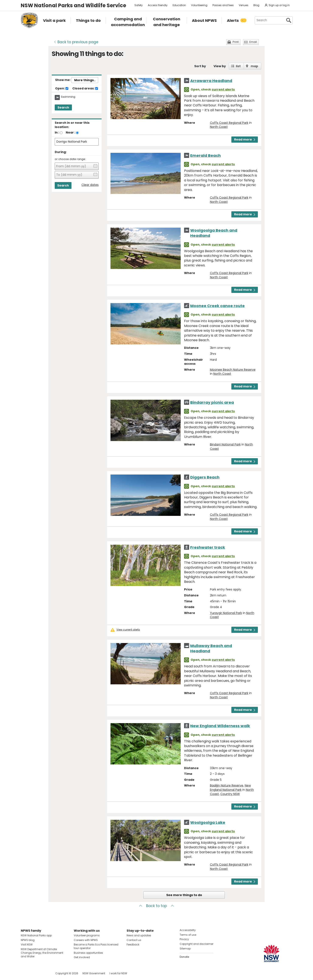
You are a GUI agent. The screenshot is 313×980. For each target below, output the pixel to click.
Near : (71, 132)
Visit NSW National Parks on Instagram (34, 973)
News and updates (139, 935)
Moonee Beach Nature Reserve (233, 370)
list (238, 66)
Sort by (200, 66)
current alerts (223, 89)
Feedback (133, 945)
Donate (184, 957)
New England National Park (230, 788)
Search (63, 107)
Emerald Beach (205, 155)
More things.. (85, 80)
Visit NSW (27, 945)
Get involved (82, 957)
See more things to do (184, 895)
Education (179, 5)
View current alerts (128, 630)
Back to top (156, 906)
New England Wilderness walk (220, 726)
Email (253, 42)
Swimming (68, 97)
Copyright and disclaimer (196, 944)
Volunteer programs (87, 935)
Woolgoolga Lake (208, 822)
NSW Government (94, 973)
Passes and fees (223, 5)
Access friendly (158, 5)
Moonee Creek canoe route (217, 306)
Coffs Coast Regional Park (229, 123)
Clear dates (90, 185)
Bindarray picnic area (212, 402)
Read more (245, 139)
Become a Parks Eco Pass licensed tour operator (96, 946)
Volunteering (199, 5)
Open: (62, 89)
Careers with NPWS (86, 940)
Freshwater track (208, 547)
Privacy (184, 939)
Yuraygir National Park (226, 613)
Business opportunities (88, 953)
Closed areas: (85, 89)
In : (57, 132)
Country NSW (230, 794)
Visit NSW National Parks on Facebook (25, 973)
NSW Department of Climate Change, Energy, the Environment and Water (42, 953)
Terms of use (188, 935)
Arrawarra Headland (211, 81)
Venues (244, 5)
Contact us (134, 940)
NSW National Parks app (36, 935)
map (254, 66)
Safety (139, 5)
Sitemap (185, 949)
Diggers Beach (205, 477)
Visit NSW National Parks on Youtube (43, 973)
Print (236, 42)
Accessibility (188, 930)
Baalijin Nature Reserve (227, 785)
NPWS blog (28, 940)
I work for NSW (118, 973)
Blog (256, 5)
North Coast (219, 127)
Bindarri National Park (225, 444)
